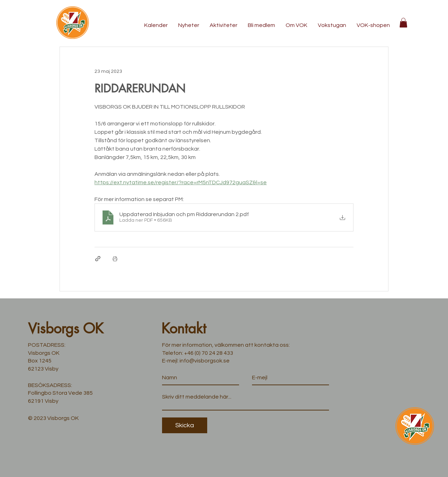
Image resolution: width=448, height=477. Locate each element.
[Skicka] (185, 425)
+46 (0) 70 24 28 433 (209, 353)
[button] (403, 23)
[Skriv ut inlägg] (115, 259)
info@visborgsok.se (205, 361)
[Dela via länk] (98, 259)
